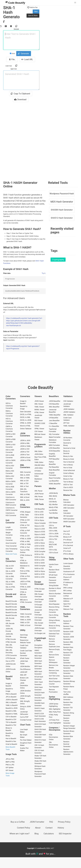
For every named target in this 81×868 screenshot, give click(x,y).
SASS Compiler (40, 566)
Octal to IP (67, 548)
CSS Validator (68, 401)
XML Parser (39, 497)
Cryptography (58, 260)
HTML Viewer (39, 412)
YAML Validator (69, 426)
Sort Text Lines (54, 676)
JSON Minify (53, 493)
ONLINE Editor (40, 465)
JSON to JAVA (25, 440)
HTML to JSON (25, 539)
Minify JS (52, 499)
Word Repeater (54, 604)
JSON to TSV (25, 452)
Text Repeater (54, 687)
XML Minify (53, 496)
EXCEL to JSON (26, 420)
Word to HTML (25, 426)
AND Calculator (69, 508)
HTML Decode (11, 642)
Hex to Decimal (69, 462)
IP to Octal (67, 551)
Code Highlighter (55, 723)
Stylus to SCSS (40, 532)
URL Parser (38, 491)
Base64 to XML (11, 711)
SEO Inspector (65, 834)
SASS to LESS (39, 577)
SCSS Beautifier (55, 451)
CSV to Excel (53, 553)
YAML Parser (39, 499)
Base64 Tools (9, 678)
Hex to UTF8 (10, 661)
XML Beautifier (54, 407)
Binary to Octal (69, 459)
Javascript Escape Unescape (38, 612)
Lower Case (9, 66)
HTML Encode (11, 639)
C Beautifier (53, 423)
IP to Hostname (69, 574)
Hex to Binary (68, 465)
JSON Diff (24, 672)
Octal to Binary (69, 473)
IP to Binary (67, 540)
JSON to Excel (25, 457)
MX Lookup (67, 591)
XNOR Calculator (69, 522)
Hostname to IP (69, 572)
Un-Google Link (40, 633)
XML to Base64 (11, 702)
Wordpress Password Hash (62, 194)
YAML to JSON (25, 620)
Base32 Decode (11, 604)
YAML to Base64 (12, 705)
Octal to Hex (68, 476)
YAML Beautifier (55, 415)
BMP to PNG (10, 762)
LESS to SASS (39, 549)
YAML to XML (25, 617)
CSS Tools (39, 504)
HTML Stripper (25, 512)
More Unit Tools (11, 554)
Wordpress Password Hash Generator (40, 774)
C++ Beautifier (54, 426)
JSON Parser (39, 494)
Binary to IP (67, 537)
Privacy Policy (64, 822)
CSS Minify (53, 502)
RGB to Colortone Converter (9, 413)
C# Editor (38, 471)
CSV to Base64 (11, 717)
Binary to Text (68, 479)
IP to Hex (67, 534)
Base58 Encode (11, 607)
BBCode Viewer (40, 434)
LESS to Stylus (40, 543)
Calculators (49, 834)
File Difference (25, 669)
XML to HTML (25, 494)
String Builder (54, 585)
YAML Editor (39, 462)
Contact (49, 828)
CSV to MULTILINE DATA (53, 545)
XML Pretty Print (55, 712)
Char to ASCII (68, 487)
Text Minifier (53, 513)
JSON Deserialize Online (24, 685)
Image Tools (11, 754)
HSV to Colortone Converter (9, 421)
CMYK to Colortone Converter (9, 429)
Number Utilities (67, 432)
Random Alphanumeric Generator (68, 752)
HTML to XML (25, 541)
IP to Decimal (68, 545)
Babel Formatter (55, 437)
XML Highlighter (55, 709)
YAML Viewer (39, 407)
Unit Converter (10, 521)
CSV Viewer (39, 431)
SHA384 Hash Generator (62, 210)
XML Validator (68, 415)
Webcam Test (68, 609)
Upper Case (14, 69)
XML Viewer (39, 404)
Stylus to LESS (40, 529)
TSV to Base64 (11, 722)
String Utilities (52, 559)
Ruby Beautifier (54, 470)
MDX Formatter (54, 445)
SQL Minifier (53, 505)
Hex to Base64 (11, 739)
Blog (37, 834)
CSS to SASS (39, 517)
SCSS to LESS (39, 560)
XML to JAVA (25, 500)
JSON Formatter (37, 822)
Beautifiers (54, 396)
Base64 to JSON (11, 708)
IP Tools (67, 526)
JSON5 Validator (69, 412)
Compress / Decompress (55, 729)
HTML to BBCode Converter (24, 595)
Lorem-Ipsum (68, 563)
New (36, 11)
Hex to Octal (68, 468)
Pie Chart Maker (26, 740)
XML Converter (25, 472)
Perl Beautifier (54, 467)
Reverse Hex (68, 490)
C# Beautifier (54, 418)
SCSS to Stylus (40, 557)
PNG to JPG (10, 765)
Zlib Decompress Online (53, 745)
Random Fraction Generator (67, 721)
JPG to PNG (10, 759)
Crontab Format (26, 720)
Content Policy (24, 828)
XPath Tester (25, 658)
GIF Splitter (10, 768)
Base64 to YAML (12, 714)
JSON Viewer (39, 401)
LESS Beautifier (54, 448)
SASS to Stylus (40, 571)
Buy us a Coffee (18, 822)
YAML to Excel (25, 625)
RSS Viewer (39, 421)
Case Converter (54, 631)
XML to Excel (25, 497)
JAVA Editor (39, 468)
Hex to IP (67, 531)
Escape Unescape (39, 583)
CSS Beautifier (40, 509)
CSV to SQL (53, 550)
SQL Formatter (54, 434)
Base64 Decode (11, 615)
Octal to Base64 (11, 744)
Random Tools (67, 615)
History (61, 828)
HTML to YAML (25, 544)
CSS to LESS (39, 512)
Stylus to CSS (39, 526)
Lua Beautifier (54, 481)
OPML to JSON (25, 423)
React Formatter (55, 478)
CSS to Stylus (39, 520)
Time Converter (11, 546)
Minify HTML (54, 507)
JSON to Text (25, 455)
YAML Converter (26, 614)
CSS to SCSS (39, 515)
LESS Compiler (40, 537)
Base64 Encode (11, 613)
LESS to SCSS (39, 546)
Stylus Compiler (40, 523)
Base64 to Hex (11, 741)
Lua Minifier (53, 510)
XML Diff (23, 675)
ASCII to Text (68, 485)
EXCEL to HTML (26, 414)
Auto (12, 53)
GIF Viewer (10, 770)
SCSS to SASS (40, 563)
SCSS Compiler (40, 551)
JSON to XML (25, 443)
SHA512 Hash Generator (62, 218)
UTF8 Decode (10, 658)
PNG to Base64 (11, 694)
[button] (75, 3)
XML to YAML (25, 478)
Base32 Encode (11, 601)
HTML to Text (25, 547)
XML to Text (24, 486)
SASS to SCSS (40, 574)
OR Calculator (68, 516)
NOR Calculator (69, 519)
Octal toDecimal (69, 470)
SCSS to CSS (39, 554)
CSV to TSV (53, 539)
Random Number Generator (67, 660)
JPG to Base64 (11, 697)
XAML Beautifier (55, 484)
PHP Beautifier (54, 459)
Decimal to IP (68, 543)
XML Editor (38, 451)
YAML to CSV (25, 623)
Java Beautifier (54, 421)
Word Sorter (53, 679)
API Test (66, 423)
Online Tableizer (26, 429)
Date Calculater (26, 412)
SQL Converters (11, 560)
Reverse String (54, 607)
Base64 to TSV (11, 725)
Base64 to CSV (11, 719)
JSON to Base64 (11, 700)
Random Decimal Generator (67, 744)
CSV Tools (54, 518)
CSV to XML (53, 531)
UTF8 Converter (11, 655)
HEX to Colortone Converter (9, 406)
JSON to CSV (25, 449)
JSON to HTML (25, 460)
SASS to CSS (39, 568)
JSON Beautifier (55, 401)
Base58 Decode (11, 610)
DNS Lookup (68, 588)
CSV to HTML (54, 536)
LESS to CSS (39, 540)
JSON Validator (69, 409)
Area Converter (11, 543)
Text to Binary (68, 482)
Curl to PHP (24, 717)
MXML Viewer (39, 410)
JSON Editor (39, 454)
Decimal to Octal (69, 448)
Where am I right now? (19, 834)
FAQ (51, 822)
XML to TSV (24, 483)
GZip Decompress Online (53, 737)
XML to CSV (24, 481)
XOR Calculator (69, 505)
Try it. (44, 273)
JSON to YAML (25, 446)
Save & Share (33, 16)
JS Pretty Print (54, 720)
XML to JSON (25, 475)
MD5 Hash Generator (62, 202)
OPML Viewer (39, 429)
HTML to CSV (25, 536)
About (38, 828)
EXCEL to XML (25, 417)
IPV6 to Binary (68, 554)
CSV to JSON (54, 534)
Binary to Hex (68, 456)
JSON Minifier (25, 666)
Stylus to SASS (40, 534)
